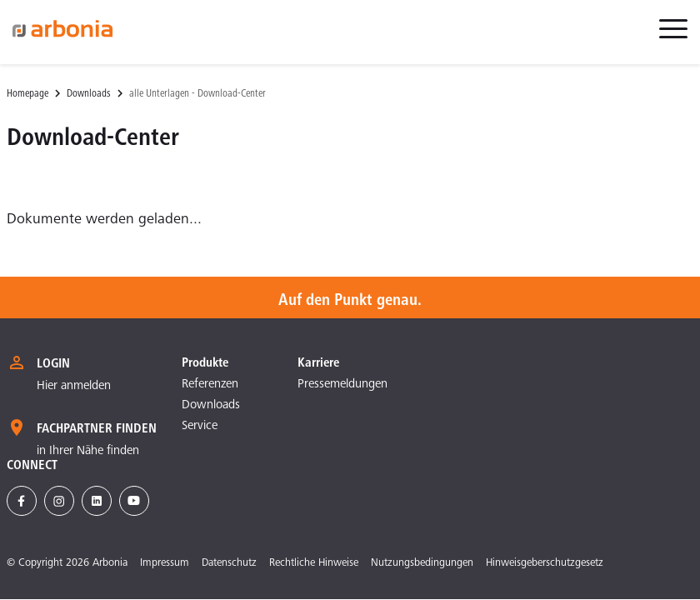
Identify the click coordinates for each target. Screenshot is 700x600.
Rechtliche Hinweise (314, 564)
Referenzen (210, 385)
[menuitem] (673, 38)
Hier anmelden (74, 386)
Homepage (27, 95)
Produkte (205, 363)
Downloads (89, 95)
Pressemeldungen (342, 385)
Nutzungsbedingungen (422, 564)
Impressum (165, 564)
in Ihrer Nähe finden (88, 451)
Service (200, 426)
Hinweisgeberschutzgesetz (545, 564)
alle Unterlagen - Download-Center (197, 95)
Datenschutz (229, 564)
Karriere (318, 363)
